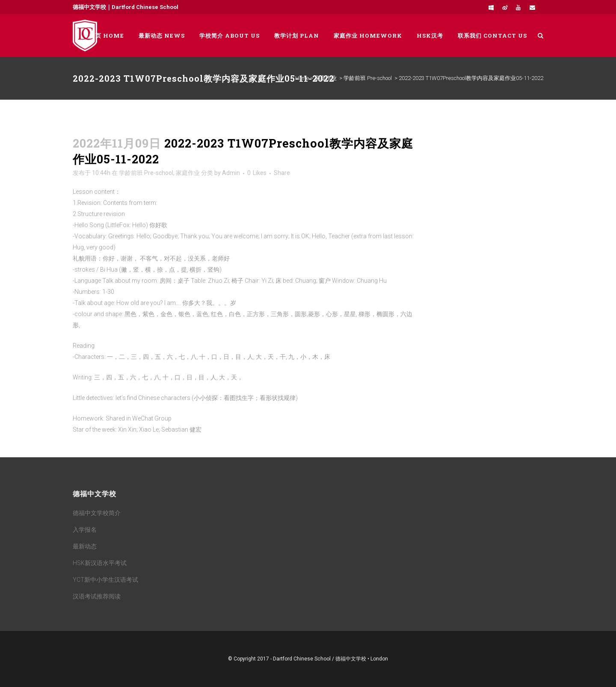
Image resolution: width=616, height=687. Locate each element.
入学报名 (85, 530)
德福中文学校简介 (97, 513)
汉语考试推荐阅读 (97, 596)
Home (302, 78)
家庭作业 (326, 78)
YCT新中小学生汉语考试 (105, 580)
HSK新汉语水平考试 (100, 563)
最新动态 (85, 546)
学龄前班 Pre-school (368, 78)
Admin (231, 173)
